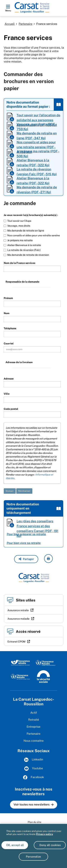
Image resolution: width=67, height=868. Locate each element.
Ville (7, 394)
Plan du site (34, 822)
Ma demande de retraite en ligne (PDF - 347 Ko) (37, 136)
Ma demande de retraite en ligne (24, 231)
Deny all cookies (50, 845)
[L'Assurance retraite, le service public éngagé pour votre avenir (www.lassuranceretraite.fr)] (20, 662)
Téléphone (10, 328)
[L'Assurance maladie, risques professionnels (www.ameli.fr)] (45, 662)
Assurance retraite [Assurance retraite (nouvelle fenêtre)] (18, 610)
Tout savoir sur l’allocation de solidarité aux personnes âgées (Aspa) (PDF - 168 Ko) (38, 118)
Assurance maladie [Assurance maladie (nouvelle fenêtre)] (18, 619)
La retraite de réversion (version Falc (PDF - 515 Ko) (37, 172)
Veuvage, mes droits (17, 226)
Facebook (33, 777)
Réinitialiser (24, 491)
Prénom (8, 298)
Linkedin (34, 760)
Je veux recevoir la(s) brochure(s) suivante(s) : (31, 215)
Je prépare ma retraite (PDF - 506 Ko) (38, 154)
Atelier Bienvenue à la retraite (22, 245)
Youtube (34, 769)
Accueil (10, 24)
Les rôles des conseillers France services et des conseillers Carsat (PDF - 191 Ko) (37, 524)
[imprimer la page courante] (48, 559)
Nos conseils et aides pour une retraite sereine (32, 235)
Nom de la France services (19, 263)
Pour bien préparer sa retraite (26, 534)
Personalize (33, 857)
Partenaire (25, 24)
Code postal (11, 409)
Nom (7, 313)
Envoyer (10, 491)
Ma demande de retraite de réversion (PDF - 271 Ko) (37, 190)
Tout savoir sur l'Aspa (18, 221)
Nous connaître (34, 741)
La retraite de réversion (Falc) (22, 250)
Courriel (9, 343)
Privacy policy (45, 834)
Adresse (9, 379)
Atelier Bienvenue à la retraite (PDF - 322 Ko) (33, 163)
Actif (34, 713)
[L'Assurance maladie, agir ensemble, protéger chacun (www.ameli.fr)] (20, 676)
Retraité (34, 720)
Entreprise (33, 727)
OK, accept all (15, 845)
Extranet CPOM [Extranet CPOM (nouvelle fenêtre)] (16, 642)
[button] (26, 559)
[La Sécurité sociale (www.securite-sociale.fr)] (43, 676)
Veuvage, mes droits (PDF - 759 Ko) (37, 127)
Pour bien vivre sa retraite (24, 543)
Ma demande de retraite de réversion (26, 255)
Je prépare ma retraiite (18, 240)
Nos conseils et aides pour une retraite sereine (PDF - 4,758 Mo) (36, 145)
